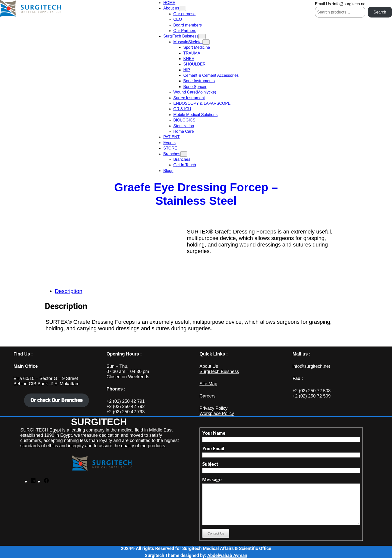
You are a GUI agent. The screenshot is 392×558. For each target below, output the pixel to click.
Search (380, 12)
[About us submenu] (182, 8)
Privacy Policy (213, 408)
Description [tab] (68, 291)
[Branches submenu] (184, 154)
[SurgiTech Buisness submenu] (202, 36)
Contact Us (216, 533)
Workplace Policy (217, 413)
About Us (209, 366)
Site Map (208, 384)
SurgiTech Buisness (219, 371)
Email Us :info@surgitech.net (341, 4)
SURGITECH (99, 422)
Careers (207, 396)
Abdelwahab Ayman (227, 555)
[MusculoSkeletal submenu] (206, 42)
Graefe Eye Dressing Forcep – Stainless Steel (196, 194)
